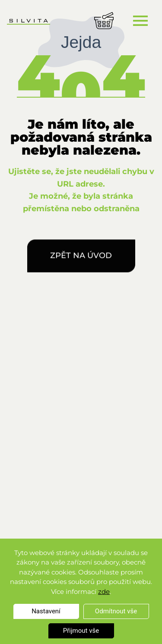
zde (104, 592)
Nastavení (46, 611)
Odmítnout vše (116, 611)
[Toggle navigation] (140, 21)
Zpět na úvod (81, 257)
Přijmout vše (81, 631)
